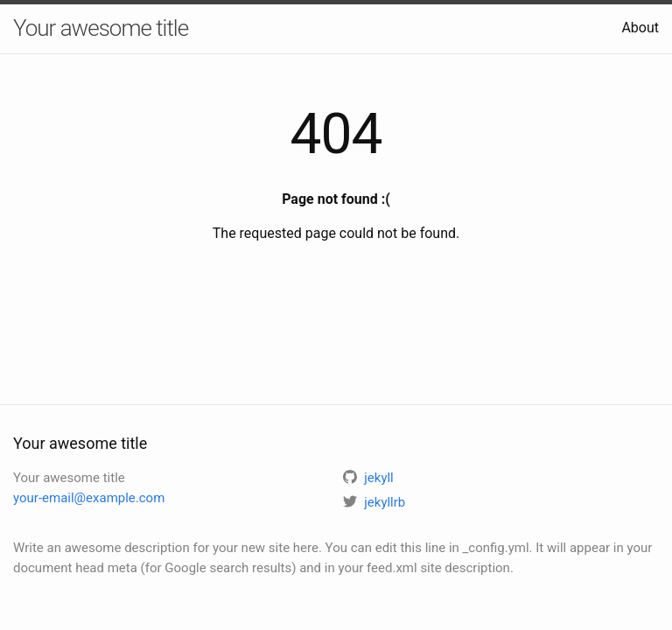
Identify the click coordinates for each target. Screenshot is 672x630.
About (640, 28)
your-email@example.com (89, 498)
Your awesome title (101, 28)
